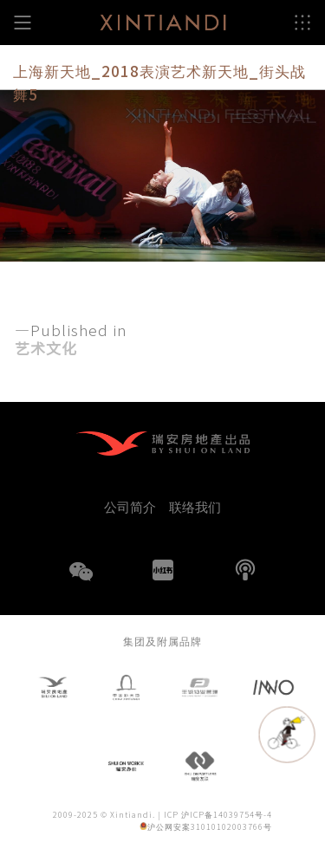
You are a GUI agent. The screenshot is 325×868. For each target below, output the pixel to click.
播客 (245, 570)
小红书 (163, 570)
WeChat (81, 582)
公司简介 (130, 506)
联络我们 (195, 506)
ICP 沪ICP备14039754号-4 (218, 815)
